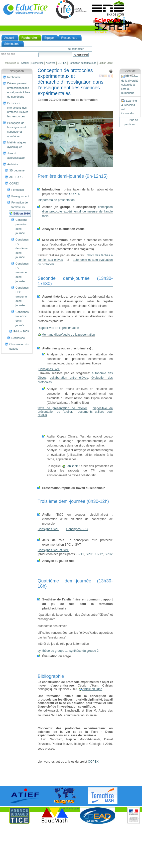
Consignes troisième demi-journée (22, 318)
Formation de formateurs (83, 63)
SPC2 (109, 554)
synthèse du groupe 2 (84, 651)
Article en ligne (92, 689)
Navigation (17, 71)
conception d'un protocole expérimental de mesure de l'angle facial (77, 211)
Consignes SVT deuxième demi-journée (22, 248)
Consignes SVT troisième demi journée (22, 272)
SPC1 (90, 554)
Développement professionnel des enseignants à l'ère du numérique (19, 90)
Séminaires (12, 44)
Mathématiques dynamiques (17, 145)
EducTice (25, 9)
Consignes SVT (49, 369)
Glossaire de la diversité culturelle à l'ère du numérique (130, 85)
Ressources (69, 38)
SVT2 (99, 554)
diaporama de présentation (56, 200)
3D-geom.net (17, 170)
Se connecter (76, 49)
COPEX (62, 63)
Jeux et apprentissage (16, 155)
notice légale (71, 808)
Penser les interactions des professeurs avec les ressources (18, 110)
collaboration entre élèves (69, 378)
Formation (18, 190)
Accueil (9, 38)
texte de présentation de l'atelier (62, 408)
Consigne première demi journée (21, 226)
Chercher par (38, 52)
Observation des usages (19, 346)
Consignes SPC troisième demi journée (22, 296)
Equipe (49, 38)
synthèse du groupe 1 (52, 651)
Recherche (29, 38)
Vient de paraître (130, 73)
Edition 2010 (22, 213)
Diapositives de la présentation (58, 328)
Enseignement (20, 196)
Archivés (51, 63)
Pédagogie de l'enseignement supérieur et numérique (17, 130)
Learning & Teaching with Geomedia (129, 107)
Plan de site (8, 54)
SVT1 (80, 554)
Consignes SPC (77, 529)
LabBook (73, 466)
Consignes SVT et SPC (53, 550)
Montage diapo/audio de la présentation (68, 335)
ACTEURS (16, 177)
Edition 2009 (21, 331)
